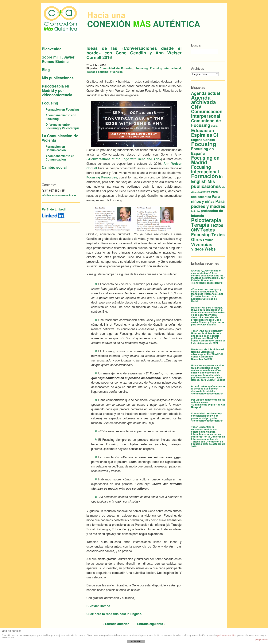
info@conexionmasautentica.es (59, 195)
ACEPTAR (136, 641)
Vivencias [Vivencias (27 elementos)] (202, 245)
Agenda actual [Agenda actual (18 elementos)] (206, 93)
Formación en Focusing (62, 110)
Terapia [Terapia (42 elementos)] (200, 225)
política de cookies (227, 635)
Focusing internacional (165, 69)
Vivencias (116, 72)
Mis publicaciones (58, 78)
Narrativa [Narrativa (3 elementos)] (204, 192)
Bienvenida (52, 49)
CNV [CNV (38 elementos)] (196, 107)
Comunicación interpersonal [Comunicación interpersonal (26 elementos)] (207, 114)
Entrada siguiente (150, 624)
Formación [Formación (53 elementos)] (205, 176)
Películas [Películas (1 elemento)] (196, 211)
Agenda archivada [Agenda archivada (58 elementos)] (204, 100)
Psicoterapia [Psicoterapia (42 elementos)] (206, 221)
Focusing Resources (102, 177)
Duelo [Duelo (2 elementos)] (214, 126)
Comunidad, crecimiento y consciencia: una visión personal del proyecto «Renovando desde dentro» (207, 417)
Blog (46, 70)
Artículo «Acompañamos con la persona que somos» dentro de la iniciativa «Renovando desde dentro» (208, 390)
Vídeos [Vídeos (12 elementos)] (198, 249)
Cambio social (54, 168)
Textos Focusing (98, 72)
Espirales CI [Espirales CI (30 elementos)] (205, 135)
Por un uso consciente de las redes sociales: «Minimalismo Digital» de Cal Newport (208, 404)
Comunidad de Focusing (117, 69)
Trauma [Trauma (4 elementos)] (208, 240)
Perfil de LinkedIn (55, 210)
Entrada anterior (117, 624)
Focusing (50, 103)
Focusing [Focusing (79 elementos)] (204, 144)
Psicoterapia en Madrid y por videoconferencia (57, 91)
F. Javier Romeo (98, 606)
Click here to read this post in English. (114, 614)
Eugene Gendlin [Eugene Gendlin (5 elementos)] (203, 140)
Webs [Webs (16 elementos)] (210, 249)
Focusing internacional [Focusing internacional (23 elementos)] (205, 170)
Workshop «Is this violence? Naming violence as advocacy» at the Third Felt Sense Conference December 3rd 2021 (208, 354)
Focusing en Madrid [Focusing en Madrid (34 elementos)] (205, 160)
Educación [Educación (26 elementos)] (203, 131)
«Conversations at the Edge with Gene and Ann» (124, 159)
